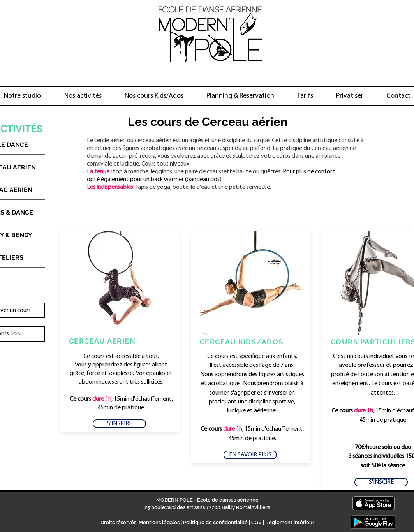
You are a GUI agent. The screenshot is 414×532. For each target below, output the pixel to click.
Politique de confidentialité (215, 522)
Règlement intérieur (290, 522)
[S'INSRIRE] (119, 424)
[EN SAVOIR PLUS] (250, 455)
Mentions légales (159, 522)
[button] (83, 96)
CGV (256, 522)
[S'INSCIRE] (381, 482)
